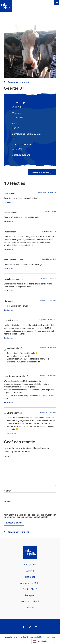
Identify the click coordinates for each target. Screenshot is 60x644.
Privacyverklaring (48, 637)
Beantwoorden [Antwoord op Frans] (9, 250)
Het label (30, 577)
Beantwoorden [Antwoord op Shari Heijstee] (9, 269)
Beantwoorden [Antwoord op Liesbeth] (9, 338)
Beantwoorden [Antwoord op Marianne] (11, 366)
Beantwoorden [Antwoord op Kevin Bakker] (9, 291)
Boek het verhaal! (30, 602)
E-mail (8, 502)
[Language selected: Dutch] (43, 641)
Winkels (30, 571)
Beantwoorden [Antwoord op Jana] (9, 202)
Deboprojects (33, 637)
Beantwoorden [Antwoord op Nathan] (9, 222)
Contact (30, 608)
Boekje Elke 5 (30, 589)
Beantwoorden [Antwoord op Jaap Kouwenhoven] (9, 403)
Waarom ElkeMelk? (30, 583)
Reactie (8, 457)
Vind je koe (30, 565)
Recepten (30, 595)
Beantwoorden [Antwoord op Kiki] (9, 310)
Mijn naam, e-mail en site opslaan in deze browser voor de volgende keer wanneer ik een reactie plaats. (30, 516)
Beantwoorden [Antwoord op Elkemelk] (11, 433)
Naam (8, 491)
